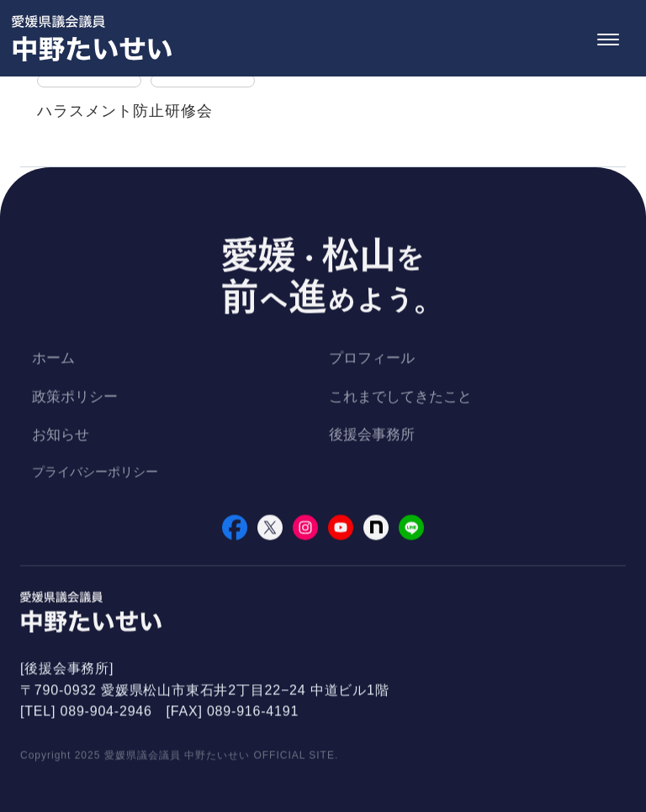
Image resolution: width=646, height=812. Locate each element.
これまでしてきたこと (400, 399)
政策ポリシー (75, 399)
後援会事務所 (372, 437)
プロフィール (372, 360)
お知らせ (61, 437)
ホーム (53, 360)
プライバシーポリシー (95, 474)
